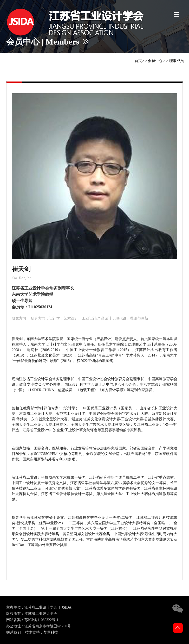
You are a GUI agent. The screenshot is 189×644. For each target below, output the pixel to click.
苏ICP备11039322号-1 (41, 620)
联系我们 (14, 632)
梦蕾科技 (51, 632)
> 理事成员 (175, 61)
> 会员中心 (154, 61)
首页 (138, 61)
